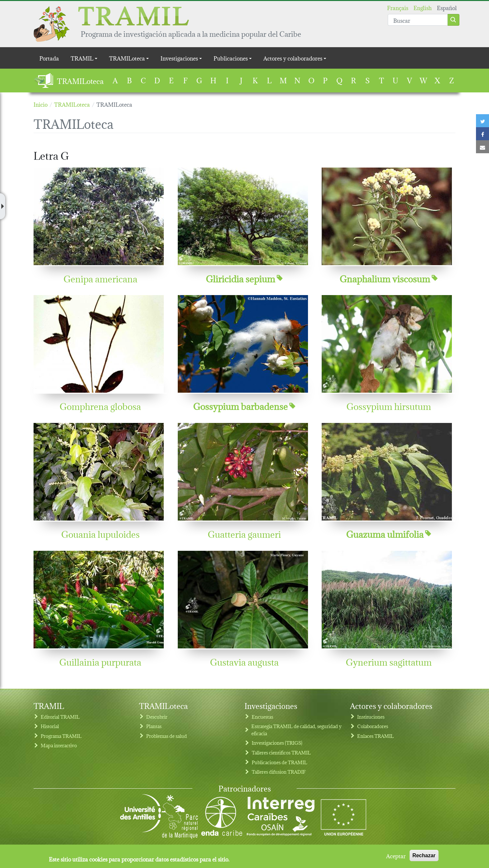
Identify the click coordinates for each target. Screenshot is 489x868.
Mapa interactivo (59, 745)
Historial (50, 726)
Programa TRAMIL (61, 736)
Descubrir (157, 717)
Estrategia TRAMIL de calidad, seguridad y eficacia (296, 730)
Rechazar (424, 857)
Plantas (154, 726)
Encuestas (262, 717)
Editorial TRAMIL (60, 717)
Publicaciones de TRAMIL (279, 762)
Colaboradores (373, 726)
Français (398, 7)
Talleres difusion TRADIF (279, 772)
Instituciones (371, 717)
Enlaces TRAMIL (376, 736)
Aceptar (396, 857)
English (423, 7)
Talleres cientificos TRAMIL (281, 752)
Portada (49, 58)
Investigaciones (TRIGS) (277, 743)
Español (447, 7)
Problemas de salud (167, 736)
